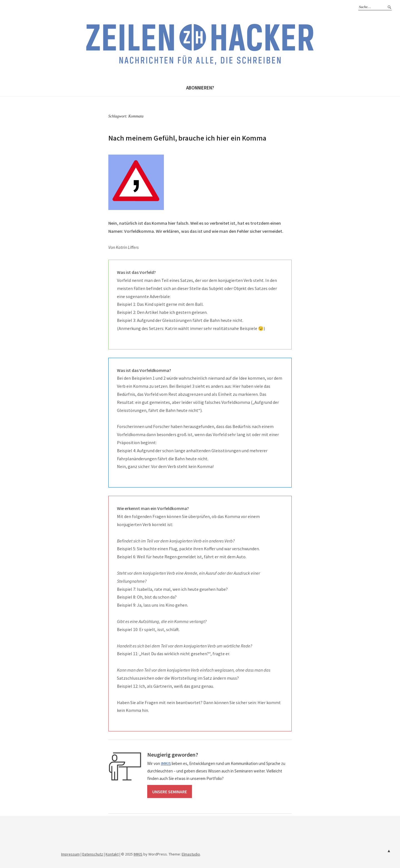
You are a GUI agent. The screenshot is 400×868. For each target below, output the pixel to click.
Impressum (70, 854)
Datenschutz (93, 854)
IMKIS (138, 854)
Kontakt (112, 854)
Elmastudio (191, 854)
